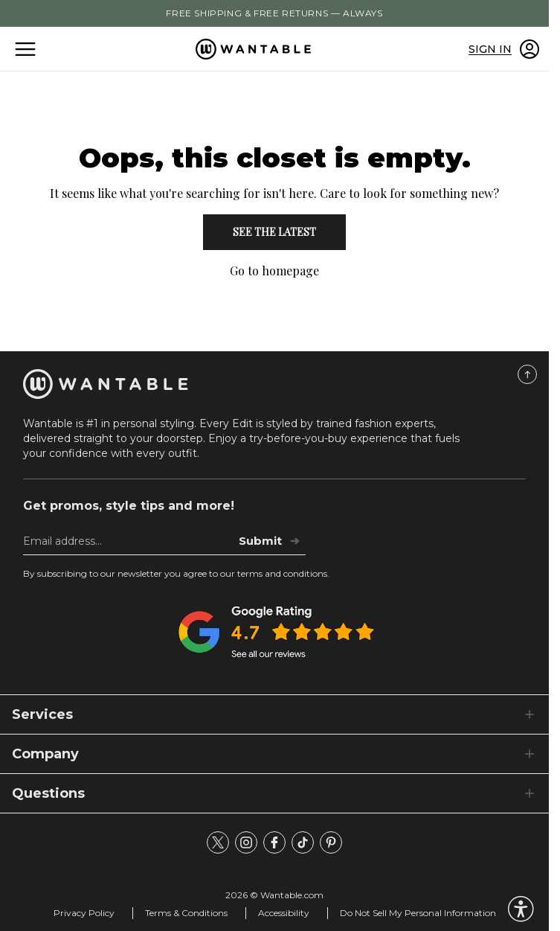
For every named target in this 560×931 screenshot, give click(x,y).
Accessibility (284, 913)
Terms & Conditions (186, 913)
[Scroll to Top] (527, 374)
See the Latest (274, 232)
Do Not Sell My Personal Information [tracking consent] (418, 913)
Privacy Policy (84, 913)
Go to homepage (274, 271)
